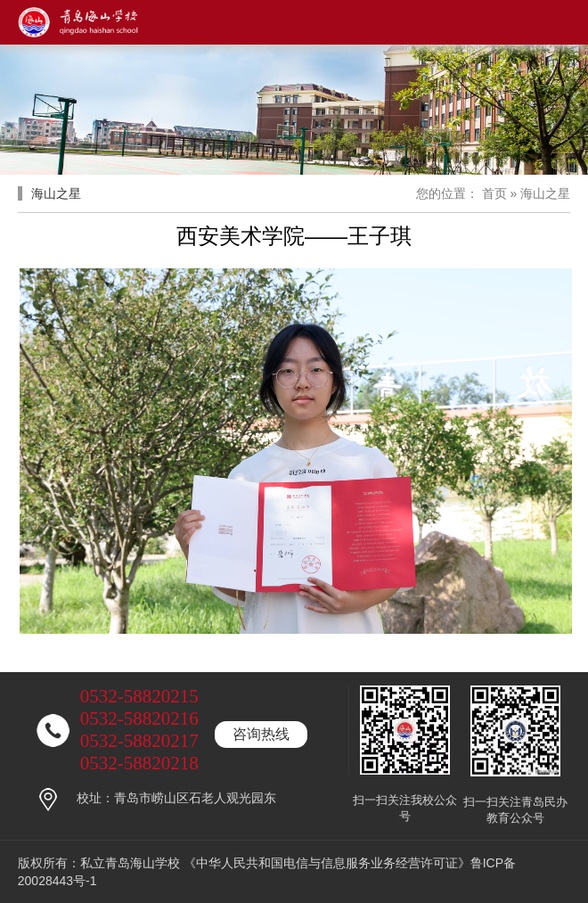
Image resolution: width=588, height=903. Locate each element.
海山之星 (545, 193)
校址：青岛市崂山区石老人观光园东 (176, 798)
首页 (494, 193)
